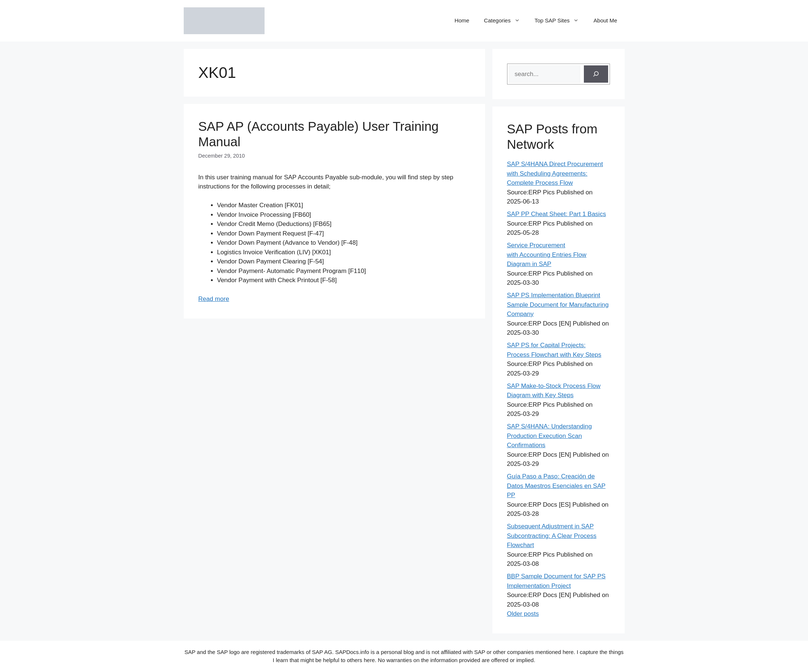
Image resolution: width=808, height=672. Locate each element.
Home (462, 20)
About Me (605, 20)
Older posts (523, 614)
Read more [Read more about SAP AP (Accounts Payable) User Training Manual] (214, 299)
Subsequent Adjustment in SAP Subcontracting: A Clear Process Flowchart (552, 536)
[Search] (596, 74)
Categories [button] (506, 21)
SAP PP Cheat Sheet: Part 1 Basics (557, 214)
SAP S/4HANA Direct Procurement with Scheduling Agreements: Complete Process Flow (555, 173)
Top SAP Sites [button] (561, 21)
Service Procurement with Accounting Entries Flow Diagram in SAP (547, 255)
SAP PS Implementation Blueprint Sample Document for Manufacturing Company (558, 305)
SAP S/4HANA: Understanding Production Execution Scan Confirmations (550, 436)
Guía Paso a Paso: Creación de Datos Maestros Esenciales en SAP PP (556, 486)
